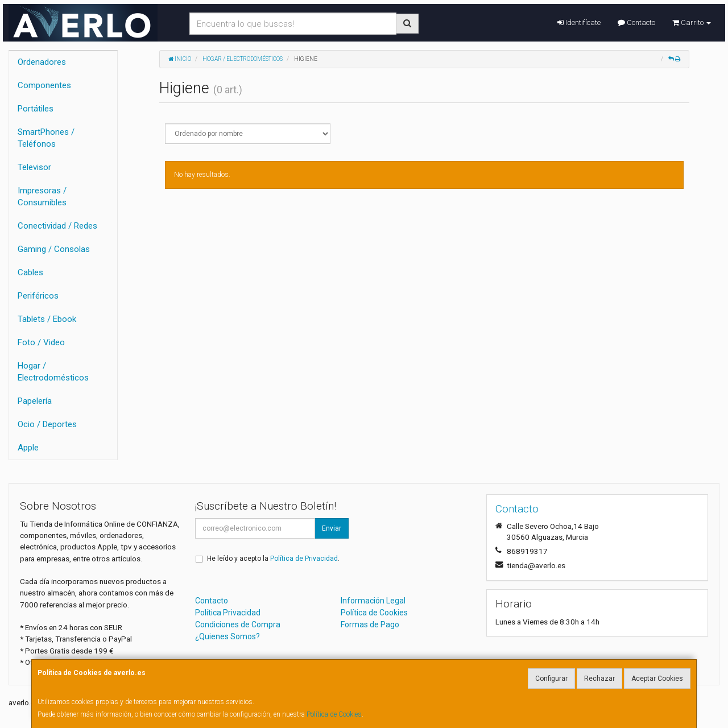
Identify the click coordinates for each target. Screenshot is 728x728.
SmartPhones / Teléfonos (46, 138)
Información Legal (373, 601)
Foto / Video (41, 342)
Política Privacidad (228, 613)
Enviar (332, 528)
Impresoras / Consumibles (42, 197)
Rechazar (599, 679)
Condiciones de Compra (238, 624)
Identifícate (579, 22)
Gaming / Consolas (54, 249)
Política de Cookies (334, 714)
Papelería (35, 401)
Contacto (636, 22)
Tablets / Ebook (47, 319)
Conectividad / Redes (57, 226)
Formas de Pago (370, 624)
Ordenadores (42, 62)
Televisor (34, 167)
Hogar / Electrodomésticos (53, 372)
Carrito (692, 22)
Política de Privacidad (304, 559)
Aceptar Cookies (657, 679)
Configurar (551, 679)
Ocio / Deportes (47, 424)
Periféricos (38, 296)
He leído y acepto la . (273, 559)
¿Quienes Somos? (227, 636)
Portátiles (36, 109)
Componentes (44, 85)
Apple (28, 448)
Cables (30, 272)
